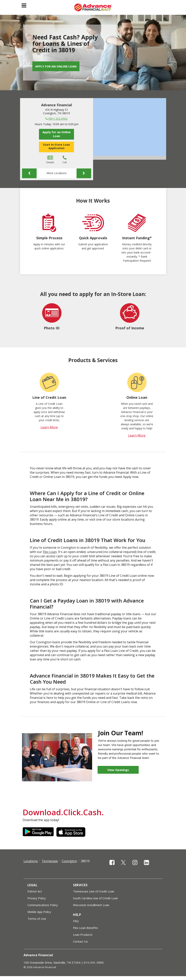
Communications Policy (43, 905)
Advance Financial (56, 105)
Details (50, 160)
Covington (69, 861)
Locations (31, 861)
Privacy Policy (37, 898)
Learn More (49, 427)
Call (65, 160)
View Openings (118, 770)
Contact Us (80, 941)
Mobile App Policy (39, 912)
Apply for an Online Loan (56, 66)
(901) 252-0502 (58, 119)
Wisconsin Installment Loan (91, 905)
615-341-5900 (94, 962)
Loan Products (83, 935)
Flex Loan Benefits (86, 928)
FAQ (76, 921)
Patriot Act (35, 891)
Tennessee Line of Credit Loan (94, 891)
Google (38, 832)
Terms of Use (37, 919)
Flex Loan (50, 552)
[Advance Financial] (93, 7)
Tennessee (50, 861)
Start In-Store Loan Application (56, 146)
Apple (72, 832)
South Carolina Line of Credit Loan (95, 898)
